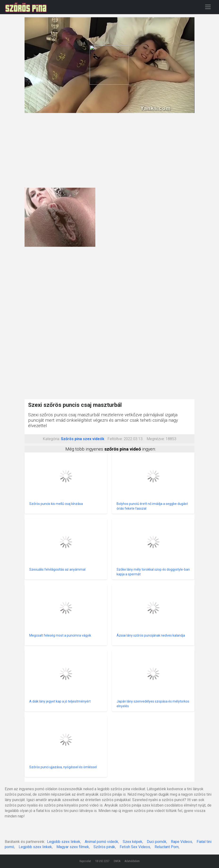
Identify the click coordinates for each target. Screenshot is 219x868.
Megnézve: (156, 439)
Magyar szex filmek (73, 847)
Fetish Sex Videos (135, 847)
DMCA (117, 861)
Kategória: (51, 439)
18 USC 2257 (102, 861)
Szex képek (133, 842)
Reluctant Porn (167, 847)
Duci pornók (157, 842)
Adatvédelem (132, 861)
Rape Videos (181, 842)
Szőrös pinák (104, 847)
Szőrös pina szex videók (83, 439)
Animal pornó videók (101, 842)
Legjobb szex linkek (64, 842)
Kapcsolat (85, 861)
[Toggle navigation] (208, 7)
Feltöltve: (115, 439)
